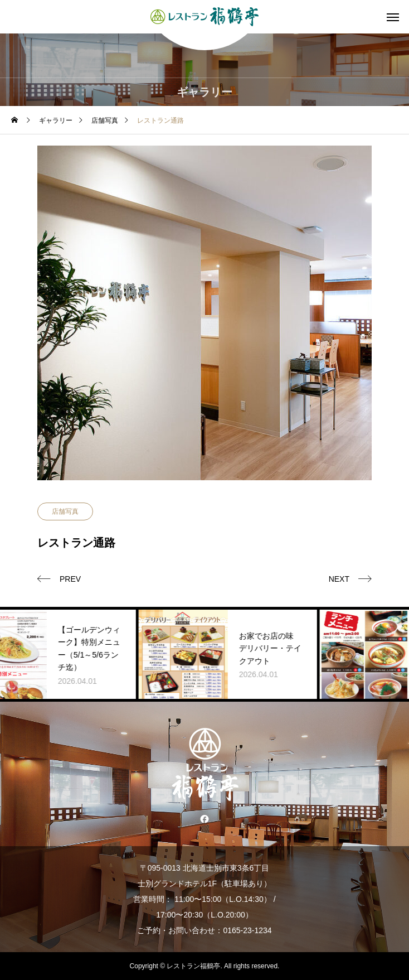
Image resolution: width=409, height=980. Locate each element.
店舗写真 (65, 511)
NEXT (339, 579)
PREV (70, 579)
